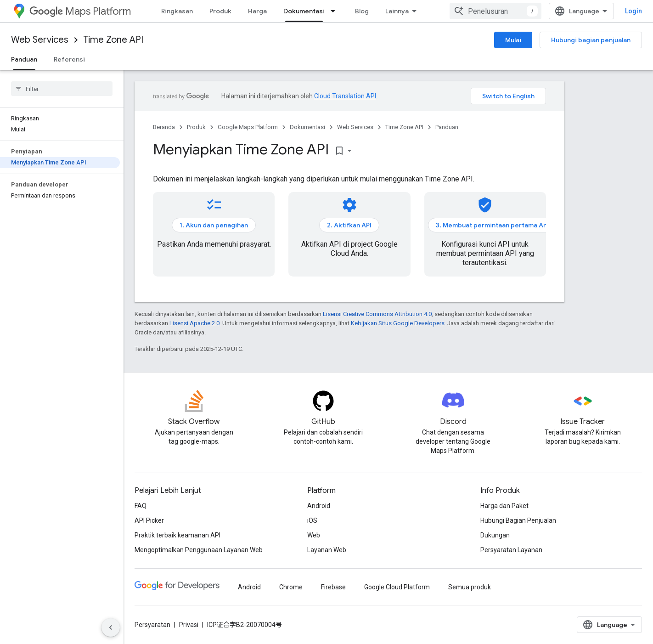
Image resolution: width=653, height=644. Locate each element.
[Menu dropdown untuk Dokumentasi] (336, 11)
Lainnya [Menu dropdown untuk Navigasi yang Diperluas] (397, 11)
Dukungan (495, 535)
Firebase (333, 587)
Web (314, 535)
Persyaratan (152, 625)
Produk (220, 11)
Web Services (40, 40)
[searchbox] (62, 89)
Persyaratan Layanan (511, 550)
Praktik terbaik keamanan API (177, 535)
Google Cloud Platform (397, 587)
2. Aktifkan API (349, 225)
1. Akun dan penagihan (214, 225)
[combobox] (495, 11)
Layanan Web (327, 550)
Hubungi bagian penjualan (591, 40)
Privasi (189, 625)
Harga (257, 11)
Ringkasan (177, 11)
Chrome (291, 587)
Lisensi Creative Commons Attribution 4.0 (377, 314)
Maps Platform (80, 11)
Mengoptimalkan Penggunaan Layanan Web (199, 550)
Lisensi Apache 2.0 (194, 323)
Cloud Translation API (345, 96)
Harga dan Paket (504, 506)
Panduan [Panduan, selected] (24, 59)
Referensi (69, 59)
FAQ (141, 506)
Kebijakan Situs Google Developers (398, 323)
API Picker (149, 520)
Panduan (447, 127)
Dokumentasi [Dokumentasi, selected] (304, 11)
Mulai (513, 40)
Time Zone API (113, 40)
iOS (312, 520)
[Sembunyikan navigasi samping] (111, 627)
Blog (362, 11)
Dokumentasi (307, 127)
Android (319, 506)
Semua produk (470, 587)
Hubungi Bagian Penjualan (518, 520)
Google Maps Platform (248, 127)
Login (633, 11)
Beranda (164, 127)
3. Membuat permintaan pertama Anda (495, 225)
